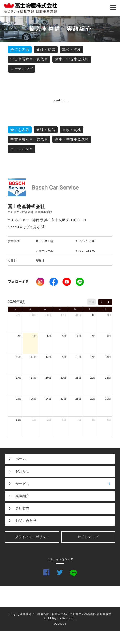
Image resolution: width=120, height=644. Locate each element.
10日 (19, 357)
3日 (20, 336)
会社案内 (22, 508)
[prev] (102, 302)
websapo (60, 624)
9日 (109, 336)
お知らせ (22, 471)
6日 (64, 336)
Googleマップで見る (26, 227)
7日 (79, 336)
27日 (19, 315)
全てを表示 (20, 50)
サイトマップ (88, 537)
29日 (49, 315)
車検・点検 (72, 50)
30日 (63, 315)
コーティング (22, 69)
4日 (35, 336)
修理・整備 (46, 50)
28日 (34, 315)
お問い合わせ (26, 521)
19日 (49, 378)
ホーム (21, 459)
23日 (108, 378)
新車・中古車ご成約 (72, 59)
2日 (109, 315)
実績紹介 (22, 496)
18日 (34, 378)
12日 (49, 357)
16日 (108, 357)
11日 (34, 357)
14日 (78, 357)
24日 (19, 399)
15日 (93, 357)
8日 (94, 336)
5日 (49, 336)
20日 (63, 378)
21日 (78, 378)
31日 (78, 315)
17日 (19, 378)
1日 (94, 315)
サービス (65, 484)
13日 (63, 357)
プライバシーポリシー (32, 537)
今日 (91, 302)
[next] (109, 302)
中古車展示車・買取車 (29, 59)
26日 (49, 399)
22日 (93, 378)
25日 (34, 399)
